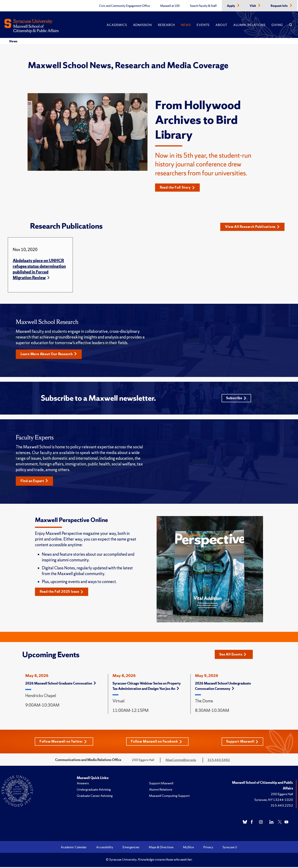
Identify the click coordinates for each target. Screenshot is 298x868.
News (186, 25)
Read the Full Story (178, 188)
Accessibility (105, 848)
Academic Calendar (74, 848)
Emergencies (131, 848)
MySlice (188, 848)
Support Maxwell (242, 742)
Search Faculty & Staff (203, 6)
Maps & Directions (161, 848)
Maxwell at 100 (170, 6)
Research (166, 25)
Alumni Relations (249, 25)
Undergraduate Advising (94, 790)
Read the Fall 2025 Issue (62, 593)
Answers (83, 784)
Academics (117, 25)
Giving (277, 25)
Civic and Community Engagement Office (124, 6)
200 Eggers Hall (282, 795)
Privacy (208, 848)
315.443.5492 (219, 761)
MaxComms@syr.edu (181, 761)
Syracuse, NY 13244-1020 (274, 801)
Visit (253, 6)
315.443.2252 (282, 806)
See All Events (233, 655)
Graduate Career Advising (95, 797)
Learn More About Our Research (49, 354)
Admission (142, 25)
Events (203, 25)
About (221, 25)
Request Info (279, 6)
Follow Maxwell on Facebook (157, 742)
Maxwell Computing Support (169, 797)
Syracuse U (230, 848)
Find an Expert (34, 482)
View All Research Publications (252, 227)
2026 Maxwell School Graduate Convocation (61, 684)
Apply (231, 6)
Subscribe (236, 399)
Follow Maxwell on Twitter (63, 742)
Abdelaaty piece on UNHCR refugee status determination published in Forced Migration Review (39, 269)
